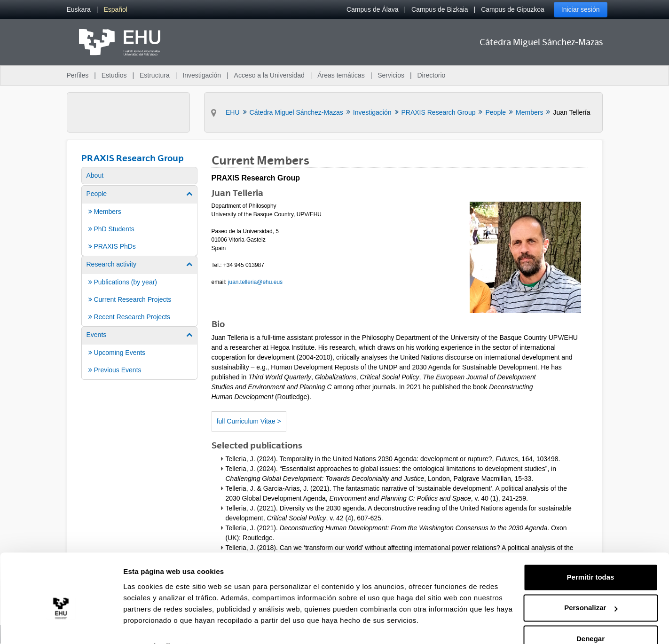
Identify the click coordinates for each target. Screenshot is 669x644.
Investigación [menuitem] (202, 75)
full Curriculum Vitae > (249, 421)
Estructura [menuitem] (155, 75)
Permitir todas (591, 556)
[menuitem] (79, 10)
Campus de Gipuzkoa (513, 9)
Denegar (590, 618)
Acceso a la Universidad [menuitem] (269, 75)
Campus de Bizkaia (440, 9)
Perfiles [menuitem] (78, 75)
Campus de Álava (373, 9)
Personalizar (591, 587)
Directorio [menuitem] (432, 75)
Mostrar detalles (151, 625)
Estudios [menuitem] (114, 75)
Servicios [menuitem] (391, 75)
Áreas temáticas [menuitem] (341, 75)
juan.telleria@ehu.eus (255, 282)
